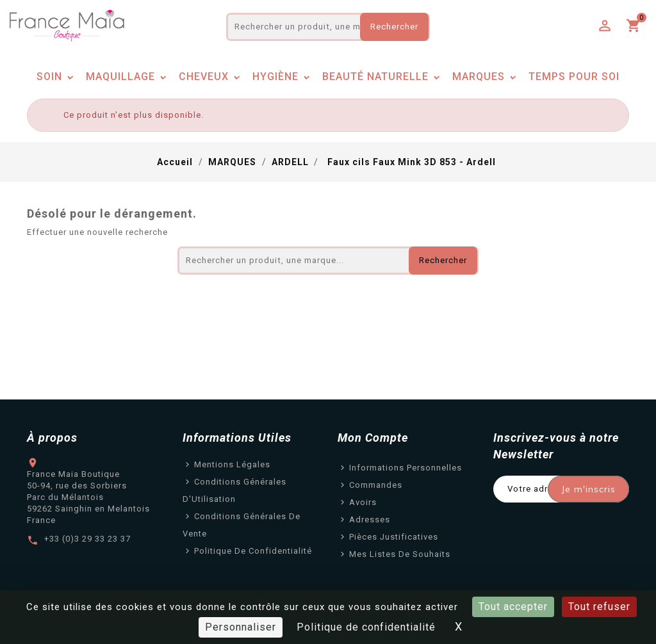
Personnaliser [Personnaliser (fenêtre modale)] (241, 627)
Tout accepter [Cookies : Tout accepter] (513, 607)
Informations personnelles (406, 468)
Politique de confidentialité (253, 551)
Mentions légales (232, 464)
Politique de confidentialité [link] (366, 627)
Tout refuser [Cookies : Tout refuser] (599, 607)
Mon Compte (373, 438)
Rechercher (394, 27)
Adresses (370, 519)
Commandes (376, 485)
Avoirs (363, 502)
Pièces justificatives (394, 537)
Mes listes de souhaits (400, 554)
